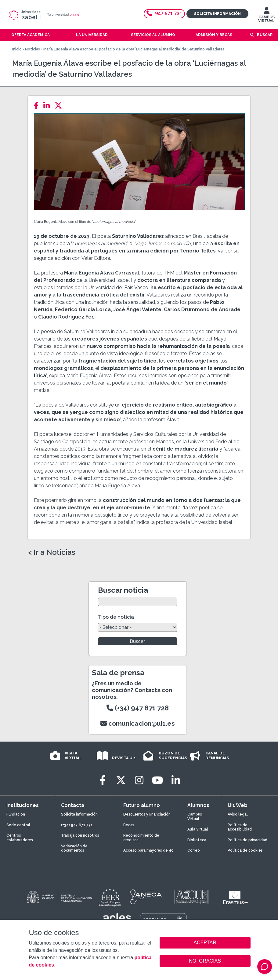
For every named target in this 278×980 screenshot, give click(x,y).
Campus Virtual (195, 816)
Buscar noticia (123, 590)
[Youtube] (157, 780)
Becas (129, 825)
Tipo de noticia (116, 617)
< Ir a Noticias (52, 552)
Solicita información (217, 14)
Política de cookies (245, 850)
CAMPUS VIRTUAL (266, 16)
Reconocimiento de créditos (141, 838)
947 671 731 (164, 14)
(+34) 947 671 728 (138, 708)
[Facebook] (38, 106)
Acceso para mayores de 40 (148, 850)
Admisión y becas (214, 35)
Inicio (17, 49)
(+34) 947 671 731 (77, 825)
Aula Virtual (198, 829)
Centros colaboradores (20, 838)
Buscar (265, 35)
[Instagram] (139, 780)
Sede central (18, 825)
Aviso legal (238, 814)
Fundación (16, 814)
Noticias (32, 49)
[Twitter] (60, 106)
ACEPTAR (205, 943)
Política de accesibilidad (240, 827)
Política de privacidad (247, 840)
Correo (194, 850)
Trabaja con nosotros (80, 835)
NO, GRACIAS (205, 961)
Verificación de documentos (74, 848)
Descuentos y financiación (147, 814)
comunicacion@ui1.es (138, 723)
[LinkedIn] (48, 106)
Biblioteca (197, 840)
